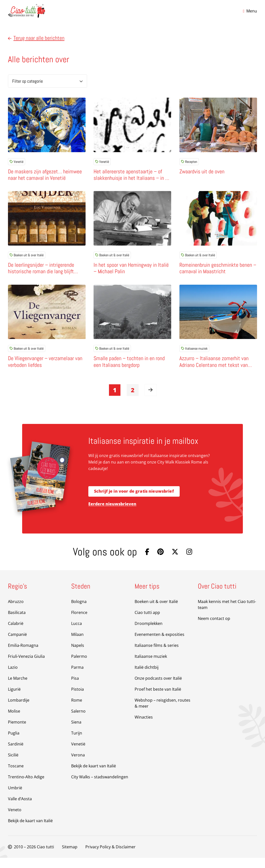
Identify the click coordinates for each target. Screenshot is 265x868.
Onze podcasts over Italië (158, 688)
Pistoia (78, 699)
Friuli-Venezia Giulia (26, 667)
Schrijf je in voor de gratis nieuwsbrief (134, 502)
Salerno (78, 721)
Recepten (189, 162)
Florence (79, 623)
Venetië (17, 162)
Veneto (15, 820)
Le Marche (18, 688)
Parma (77, 677)
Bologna (79, 612)
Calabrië (16, 634)
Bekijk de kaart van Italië (30, 831)
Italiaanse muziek (194, 355)
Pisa (75, 688)
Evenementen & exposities (159, 645)
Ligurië (14, 699)
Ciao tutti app (147, 623)
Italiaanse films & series (157, 656)
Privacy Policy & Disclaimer (110, 857)
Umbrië (15, 798)
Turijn (77, 743)
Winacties (144, 727)
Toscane (16, 776)
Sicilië (13, 765)
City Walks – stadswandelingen (100, 787)
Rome (77, 710)
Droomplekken (149, 634)
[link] (151, 400)
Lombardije (19, 710)
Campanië (17, 645)
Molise (14, 721)
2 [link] (133, 400)
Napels (78, 656)
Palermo (79, 667)
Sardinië (16, 754)
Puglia (14, 743)
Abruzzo (16, 612)
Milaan (77, 645)
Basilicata (17, 623)
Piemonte (17, 732)
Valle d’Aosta (20, 809)
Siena (76, 732)
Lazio (13, 677)
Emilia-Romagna (23, 656)
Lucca (77, 634)
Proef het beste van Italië (158, 699)
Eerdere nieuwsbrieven (112, 514)
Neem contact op (214, 629)
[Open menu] (250, 11)
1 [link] (115, 400)
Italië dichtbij (147, 677)
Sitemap (70, 857)
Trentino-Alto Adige (26, 787)
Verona (78, 765)
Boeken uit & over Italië (27, 259)
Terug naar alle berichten (36, 38)
